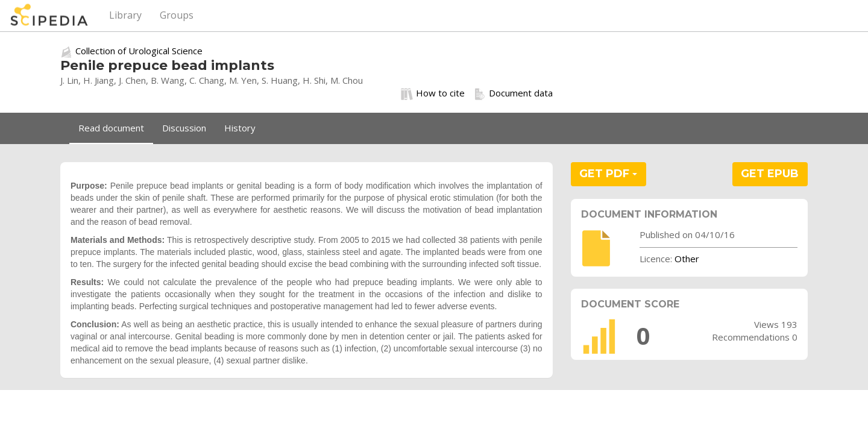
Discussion (184, 128)
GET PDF (608, 174)
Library (125, 15)
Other (687, 259)
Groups (177, 15)
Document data (513, 93)
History (240, 128)
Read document (111, 128)
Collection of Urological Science (139, 51)
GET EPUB (770, 174)
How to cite (433, 93)
